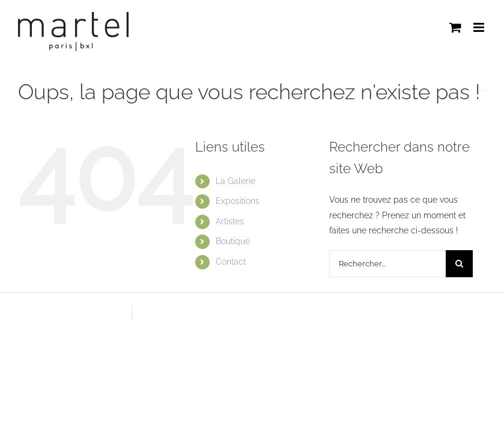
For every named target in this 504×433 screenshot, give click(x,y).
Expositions (238, 201)
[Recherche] (459, 264)
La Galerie (235, 181)
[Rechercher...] (388, 264)
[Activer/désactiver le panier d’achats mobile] (455, 27)
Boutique (233, 241)
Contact (231, 262)
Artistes (230, 221)
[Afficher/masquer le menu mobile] (480, 27)
